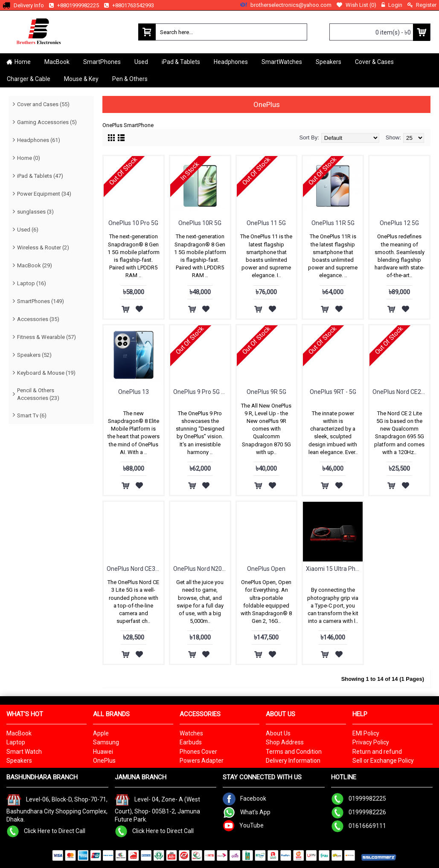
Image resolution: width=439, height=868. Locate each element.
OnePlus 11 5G (266, 223)
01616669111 (359, 826)
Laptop (16, 742)
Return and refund (377, 752)
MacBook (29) (35, 265)
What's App (247, 812)
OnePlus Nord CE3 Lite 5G (135, 569)
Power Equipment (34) (44, 194)
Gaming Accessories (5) (47, 122)
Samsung (106, 742)
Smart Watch (24, 752)
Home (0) (29, 158)
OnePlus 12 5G (399, 223)
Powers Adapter (202, 761)
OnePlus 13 (134, 392)
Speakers (19, 761)
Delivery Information (293, 761)
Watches (191, 733)
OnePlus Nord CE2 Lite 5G (401, 392)
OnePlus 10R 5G (200, 223)
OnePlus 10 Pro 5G (133, 223)
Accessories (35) (38, 319)
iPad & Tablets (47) (40, 176)
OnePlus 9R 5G (266, 392)
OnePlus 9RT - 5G (333, 392)
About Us (278, 733)
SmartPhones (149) (41, 301)
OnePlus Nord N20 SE (202, 569)
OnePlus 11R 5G (333, 223)
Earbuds (191, 742)
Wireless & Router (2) (43, 247)
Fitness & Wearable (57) (47, 337)
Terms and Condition (294, 752)
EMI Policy (366, 733)
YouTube (243, 825)
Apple (101, 733)
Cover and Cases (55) (43, 104)
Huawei (103, 752)
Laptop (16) (32, 283)
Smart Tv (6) (32, 415)
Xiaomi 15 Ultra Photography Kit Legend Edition (334, 569)
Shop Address (285, 742)
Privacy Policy (371, 742)
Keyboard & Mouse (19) (46, 373)
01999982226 (359, 812)
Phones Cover (198, 752)
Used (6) (28, 230)
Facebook (244, 799)
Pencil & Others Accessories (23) (38, 394)
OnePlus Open (266, 569)
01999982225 (359, 799)
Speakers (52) (34, 355)
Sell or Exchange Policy (383, 761)
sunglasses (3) (35, 212)
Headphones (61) (39, 140)
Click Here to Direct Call (46, 831)
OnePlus (104, 761)
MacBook (19, 733)
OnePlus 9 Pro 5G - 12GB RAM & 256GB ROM (202, 392)
